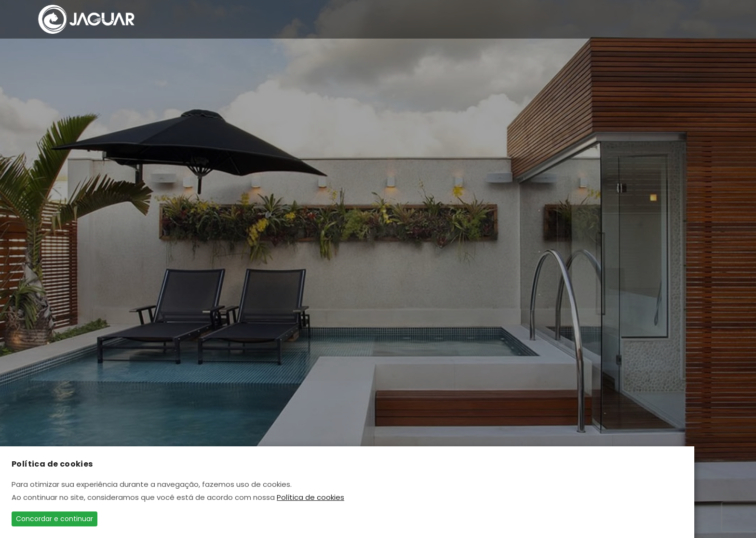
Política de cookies (310, 497)
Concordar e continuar (54, 519)
